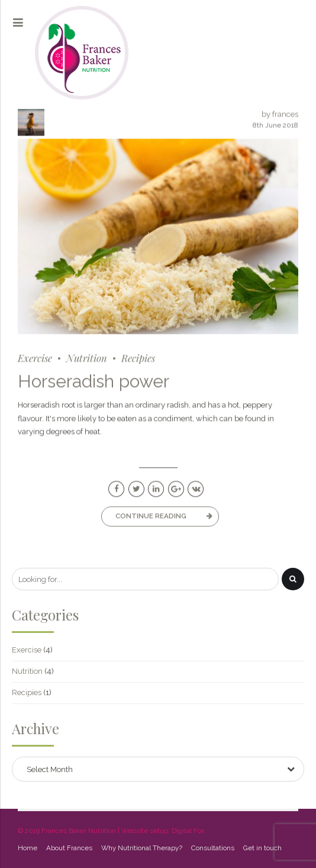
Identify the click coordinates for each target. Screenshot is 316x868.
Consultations (213, 848)
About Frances (69, 848)
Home (28, 848)
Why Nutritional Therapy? (142, 848)
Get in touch (262, 848)
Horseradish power (93, 382)
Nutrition (87, 358)
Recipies (138, 358)
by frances (280, 115)
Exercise (35, 358)
